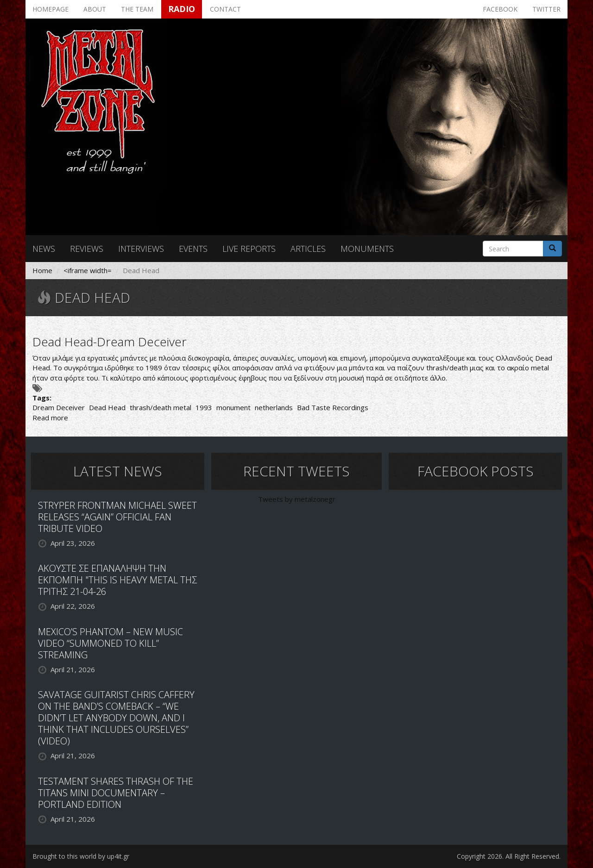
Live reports (249, 249)
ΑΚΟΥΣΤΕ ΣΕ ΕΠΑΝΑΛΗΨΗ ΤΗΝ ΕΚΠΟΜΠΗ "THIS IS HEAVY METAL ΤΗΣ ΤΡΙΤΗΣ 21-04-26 (117, 580)
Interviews (141, 249)
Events (193, 249)
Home (42, 270)
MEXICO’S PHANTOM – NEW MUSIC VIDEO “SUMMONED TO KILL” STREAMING (110, 643)
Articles (308, 249)
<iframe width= (88, 270)
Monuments (367, 249)
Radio (182, 9)
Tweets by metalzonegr (297, 499)
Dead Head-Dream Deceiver (110, 342)
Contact (225, 9)
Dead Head (107, 407)
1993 (204, 407)
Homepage (50, 9)
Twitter (546, 9)
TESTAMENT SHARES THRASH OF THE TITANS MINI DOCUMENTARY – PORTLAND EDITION (116, 793)
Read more (50, 418)
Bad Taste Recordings (333, 407)
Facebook (500, 9)
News (44, 249)
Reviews (87, 249)
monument (233, 407)
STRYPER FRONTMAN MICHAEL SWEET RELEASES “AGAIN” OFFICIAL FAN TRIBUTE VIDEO (117, 517)
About (95, 9)
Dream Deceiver (59, 407)
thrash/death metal (161, 407)
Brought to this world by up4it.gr (81, 856)
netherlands (274, 407)
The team (137, 9)
